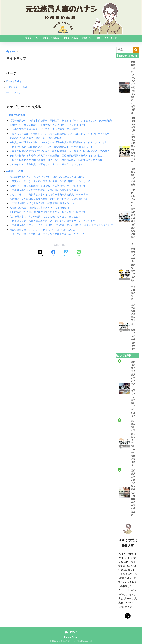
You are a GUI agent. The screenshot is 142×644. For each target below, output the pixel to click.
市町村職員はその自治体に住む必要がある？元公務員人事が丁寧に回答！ (49, 212)
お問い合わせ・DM (91, 38)
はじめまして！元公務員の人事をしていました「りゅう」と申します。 (48, 164)
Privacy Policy (14, 81)
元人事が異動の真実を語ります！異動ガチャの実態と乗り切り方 (44, 129)
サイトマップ (110, 38)
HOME (71, 632)
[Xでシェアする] (41, 253)
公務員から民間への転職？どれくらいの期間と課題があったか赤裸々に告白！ (51, 147)
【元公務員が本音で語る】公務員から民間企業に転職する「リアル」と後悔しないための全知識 (61, 121)
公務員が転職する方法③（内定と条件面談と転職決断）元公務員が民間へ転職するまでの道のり (61, 151)
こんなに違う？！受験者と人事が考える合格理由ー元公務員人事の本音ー (49, 195)
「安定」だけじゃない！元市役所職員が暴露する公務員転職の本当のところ (50, 181)
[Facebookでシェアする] (53, 253)
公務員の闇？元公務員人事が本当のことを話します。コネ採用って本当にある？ (52, 221)
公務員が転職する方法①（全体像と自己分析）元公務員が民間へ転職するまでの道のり (56, 160)
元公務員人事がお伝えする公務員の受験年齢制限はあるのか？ (43, 203)
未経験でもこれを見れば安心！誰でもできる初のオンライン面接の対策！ (49, 125)
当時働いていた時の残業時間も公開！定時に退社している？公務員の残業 (49, 199)
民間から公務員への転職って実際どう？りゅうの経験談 (39, 208)
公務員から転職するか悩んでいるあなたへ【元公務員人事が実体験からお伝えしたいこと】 (58, 142)
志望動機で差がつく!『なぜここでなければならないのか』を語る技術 (47, 177)
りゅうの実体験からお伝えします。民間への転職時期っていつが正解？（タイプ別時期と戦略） (61, 134)
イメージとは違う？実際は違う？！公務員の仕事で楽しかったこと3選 (47, 234)
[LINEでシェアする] (79, 253)
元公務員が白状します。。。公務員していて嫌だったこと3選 (42, 230)
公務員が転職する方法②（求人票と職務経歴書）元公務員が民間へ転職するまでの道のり (57, 156)
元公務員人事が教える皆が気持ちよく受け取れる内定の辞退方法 (44, 190)
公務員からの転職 (51, 38)
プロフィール (32, 38)
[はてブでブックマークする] (66, 253)
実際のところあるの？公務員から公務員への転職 (36, 138)
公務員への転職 (70, 38)
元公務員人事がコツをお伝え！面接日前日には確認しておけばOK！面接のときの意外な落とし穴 (61, 225)
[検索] (136, 50)
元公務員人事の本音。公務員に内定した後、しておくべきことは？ (45, 217)
